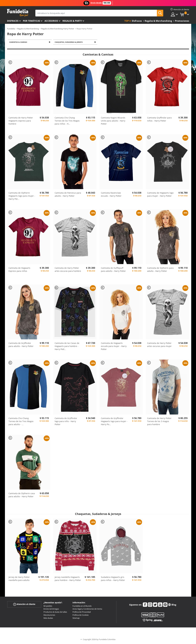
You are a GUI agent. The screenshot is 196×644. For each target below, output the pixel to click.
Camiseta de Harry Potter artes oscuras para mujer (159, 345)
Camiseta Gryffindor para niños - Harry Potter (159, 119)
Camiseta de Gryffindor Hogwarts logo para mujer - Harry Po (114, 422)
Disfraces (13, 21)
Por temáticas (31, 21)
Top (127, 21)
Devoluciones (49, 615)
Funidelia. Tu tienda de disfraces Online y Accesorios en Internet (18, 13)
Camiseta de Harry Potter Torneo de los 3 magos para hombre (159, 422)
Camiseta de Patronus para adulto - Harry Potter (68, 195)
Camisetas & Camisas (19, 42)
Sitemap (76, 618)
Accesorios (51, 21)
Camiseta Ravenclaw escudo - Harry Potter (111, 195)
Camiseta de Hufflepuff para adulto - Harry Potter (113, 270)
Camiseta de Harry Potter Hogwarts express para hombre (21, 121)
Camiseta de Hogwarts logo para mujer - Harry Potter (160, 195)
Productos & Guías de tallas (55, 612)
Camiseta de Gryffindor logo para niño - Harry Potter (66, 422)
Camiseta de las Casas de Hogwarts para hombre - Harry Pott (67, 346)
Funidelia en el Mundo (82, 606)
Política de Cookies (81, 615)
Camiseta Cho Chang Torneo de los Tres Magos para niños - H (67, 121)
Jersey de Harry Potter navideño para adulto (19, 579)
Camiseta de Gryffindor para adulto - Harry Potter (21, 345)
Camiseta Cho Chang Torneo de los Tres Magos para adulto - (21, 422)
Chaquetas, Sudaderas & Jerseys (69, 42)
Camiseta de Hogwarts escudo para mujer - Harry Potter (114, 346)
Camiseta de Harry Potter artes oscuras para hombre (68, 270)
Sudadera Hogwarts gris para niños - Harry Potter (113, 579)
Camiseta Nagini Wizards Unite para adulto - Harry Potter (113, 121)
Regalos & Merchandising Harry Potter (58, 29)
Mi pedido (48, 606)
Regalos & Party (72, 21)
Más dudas (48, 618)
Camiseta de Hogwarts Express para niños (19, 270)
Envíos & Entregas (51, 609)
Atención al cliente (24, 604)
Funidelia (11, 29)
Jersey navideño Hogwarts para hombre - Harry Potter (68, 579)
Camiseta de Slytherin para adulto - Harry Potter (160, 270)
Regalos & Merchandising (28, 29)
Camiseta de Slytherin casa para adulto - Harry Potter (22, 495)
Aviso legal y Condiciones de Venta (87, 609)
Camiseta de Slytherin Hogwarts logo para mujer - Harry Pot (22, 196)
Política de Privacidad (82, 612)
